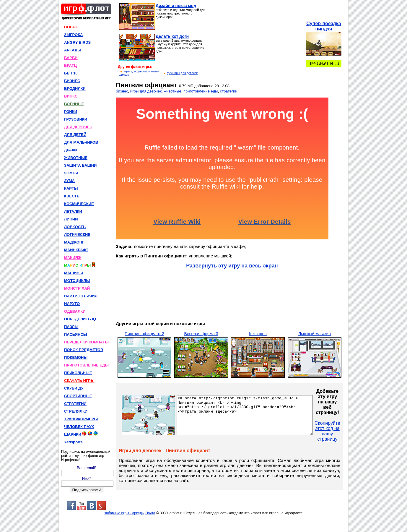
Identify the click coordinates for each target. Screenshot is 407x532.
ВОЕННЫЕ (74, 104)
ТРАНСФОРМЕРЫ (81, 419)
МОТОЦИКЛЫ (77, 281)
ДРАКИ (70, 150)
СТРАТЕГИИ (75, 404)
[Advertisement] (256, 40)
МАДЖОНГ (74, 242)
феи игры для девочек (182, 73)
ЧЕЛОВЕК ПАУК (79, 427)
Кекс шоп (258, 334)
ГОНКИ (71, 112)
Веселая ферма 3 (201, 334)
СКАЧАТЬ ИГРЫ (79, 381)
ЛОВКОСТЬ (75, 227)
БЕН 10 (71, 73)
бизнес (122, 91)
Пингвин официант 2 (144, 334)
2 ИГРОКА (74, 35)
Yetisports (73, 442)
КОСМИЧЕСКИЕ (79, 204)
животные (172, 91)
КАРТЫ (71, 188)
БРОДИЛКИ (75, 89)
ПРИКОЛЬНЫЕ (78, 373)
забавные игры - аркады (124, 513)
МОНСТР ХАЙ (77, 288)
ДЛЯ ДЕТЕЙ (75, 135)
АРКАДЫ (73, 50)
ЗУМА (69, 181)
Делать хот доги (172, 36)
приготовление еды (201, 91)
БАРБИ (71, 58)
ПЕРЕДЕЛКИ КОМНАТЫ (86, 342)
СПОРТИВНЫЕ (78, 396)
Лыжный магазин (315, 334)
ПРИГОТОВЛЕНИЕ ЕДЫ (86, 365)
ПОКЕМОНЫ (76, 357)
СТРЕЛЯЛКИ (76, 411)
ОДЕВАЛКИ (75, 311)
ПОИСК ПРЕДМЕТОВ (84, 350)
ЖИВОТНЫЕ (76, 158)
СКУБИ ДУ (74, 388)
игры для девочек (146, 91)
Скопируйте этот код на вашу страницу (344, 431)
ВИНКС (71, 96)
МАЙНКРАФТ (76, 250)
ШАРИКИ (81, 434)
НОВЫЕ (71, 27)
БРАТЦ (70, 65)
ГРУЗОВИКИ (76, 119)
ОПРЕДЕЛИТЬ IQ (80, 319)
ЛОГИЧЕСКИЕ (77, 235)
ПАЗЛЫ (71, 327)
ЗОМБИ (71, 173)
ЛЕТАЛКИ (73, 211)
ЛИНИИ (71, 219)
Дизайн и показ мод (176, 6)
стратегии (229, 91)
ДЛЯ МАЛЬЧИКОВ (81, 142)
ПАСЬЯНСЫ (76, 334)
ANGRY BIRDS (77, 42)
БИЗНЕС (72, 81)
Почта (150, 513)
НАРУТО (72, 304)
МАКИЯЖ (73, 258)
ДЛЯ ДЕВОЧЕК (78, 127)
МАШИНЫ (74, 273)
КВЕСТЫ (72, 196)
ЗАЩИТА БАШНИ (80, 165)
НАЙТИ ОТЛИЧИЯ (81, 296)
